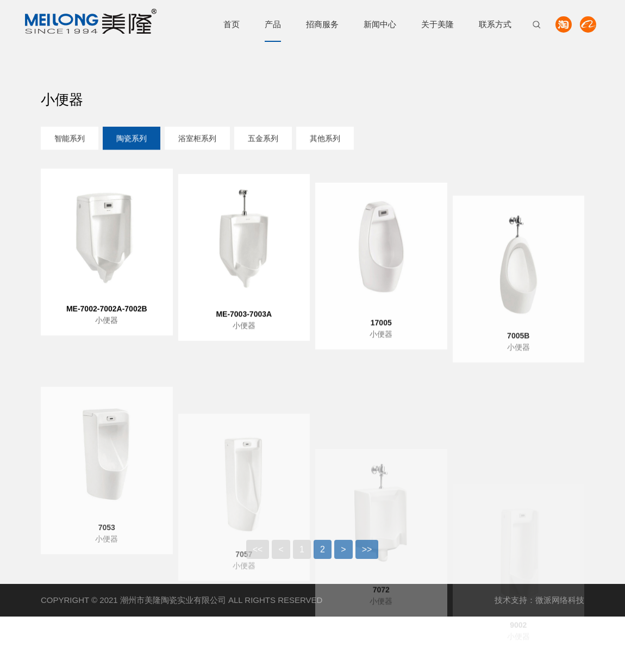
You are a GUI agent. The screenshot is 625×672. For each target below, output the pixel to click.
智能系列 (70, 139)
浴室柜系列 (197, 139)
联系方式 (495, 24)
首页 (232, 24)
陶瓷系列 (132, 139)
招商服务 (322, 24)
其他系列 (325, 139)
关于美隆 (437, 24)
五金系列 (263, 139)
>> (367, 555)
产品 (273, 24)
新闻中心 (380, 24)
